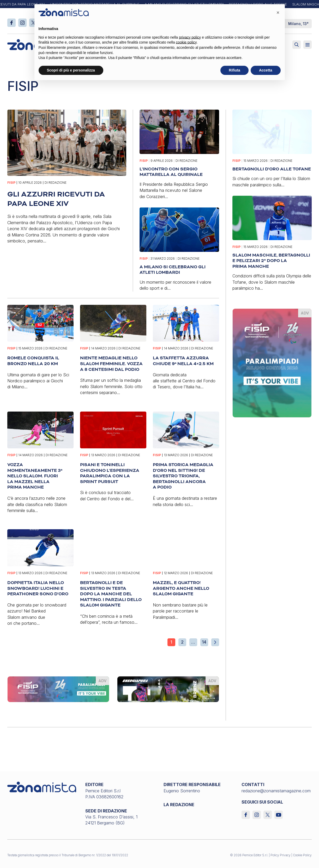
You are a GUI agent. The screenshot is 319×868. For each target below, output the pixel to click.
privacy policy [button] (190, 37)
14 (204, 642)
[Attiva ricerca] (297, 45)
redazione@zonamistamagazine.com (276, 791)
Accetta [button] (266, 70)
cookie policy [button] (186, 42)
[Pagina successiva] (215, 642)
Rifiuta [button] (234, 70)
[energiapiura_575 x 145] (168, 689)
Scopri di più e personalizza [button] (71, 70)
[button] (278, 13)
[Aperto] (308, 45)
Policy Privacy (281, 855)
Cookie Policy (302, 855)
